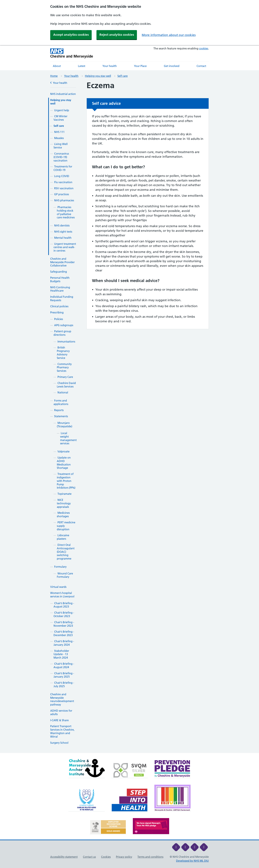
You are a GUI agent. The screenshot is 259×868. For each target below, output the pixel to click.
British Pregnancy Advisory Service (63, 353)
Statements (61, 416)
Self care (123, 76)
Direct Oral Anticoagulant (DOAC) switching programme (66, 552)
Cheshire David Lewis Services (66, 385)
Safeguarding (59, 272)
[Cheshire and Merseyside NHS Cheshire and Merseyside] (72, 53)
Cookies (106, 857)
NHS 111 (59, 132)
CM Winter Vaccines (60, 118)
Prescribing (57, 312)
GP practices (62, 194)
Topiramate (65, 494)
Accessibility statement (64, 857)
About (57, 66)
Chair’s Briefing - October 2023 (64, 614)
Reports (59, 410)
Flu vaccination (63, 182)
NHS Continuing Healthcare (60, 289)
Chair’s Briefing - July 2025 (64, 684)
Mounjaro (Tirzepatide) (65, 425)
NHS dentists (62, 225)
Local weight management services (68, 438)
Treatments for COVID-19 (63, 168)
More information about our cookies (169, 35)
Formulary (60, 567)
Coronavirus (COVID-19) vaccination (61, 157)
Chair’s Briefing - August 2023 (64, 605)
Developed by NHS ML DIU (192, 861)
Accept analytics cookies (71, 35)
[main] (129, 417)
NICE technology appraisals (64, 503)
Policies (59, 319)
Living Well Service (61, 146)
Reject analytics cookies (117, 35)
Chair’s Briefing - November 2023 (64, 624)
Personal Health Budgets (60, 279)
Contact (201, 66)
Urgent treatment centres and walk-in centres (65, 247)
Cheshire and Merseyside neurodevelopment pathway (62, 699)
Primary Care (65, 377)
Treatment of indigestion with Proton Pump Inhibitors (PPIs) (66, 481)
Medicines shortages (63, 515)
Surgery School (59, 743)
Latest (82, 66)
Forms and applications (61, 402)
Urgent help (62, 110)
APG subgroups (64, 325)
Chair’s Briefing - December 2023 (64, 633)
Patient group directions (62, 333)
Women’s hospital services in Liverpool (62, 595)
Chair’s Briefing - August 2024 (64, 665)
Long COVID (62, 176)
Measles (59, 138)
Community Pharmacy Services (64, 367)
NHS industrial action (63, 94)
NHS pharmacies (64, 200)
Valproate (64, 451)
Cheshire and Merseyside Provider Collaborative (62, 262)
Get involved (172, 66)
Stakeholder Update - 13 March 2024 (61, 654)
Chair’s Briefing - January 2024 (64, 643)
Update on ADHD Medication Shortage (64, 463)
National (63, 392)
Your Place (140, 66)
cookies (204, 48)
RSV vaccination (64, 188)
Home (54, 76)
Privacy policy (124, 857)
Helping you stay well (98, 76)
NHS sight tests (63, 232)
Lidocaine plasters (63, 537)
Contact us (89, 857)
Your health (110, 66)
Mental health (63, 238)
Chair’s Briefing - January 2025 (64, 675)
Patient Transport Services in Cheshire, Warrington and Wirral (62, 731)
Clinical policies (59, 306)
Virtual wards (58, 587)
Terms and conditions (150, 857)
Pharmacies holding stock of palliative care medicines (66, 212)
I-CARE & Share (59, 720)
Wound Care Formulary (65, 575)
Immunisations (66, 342)
